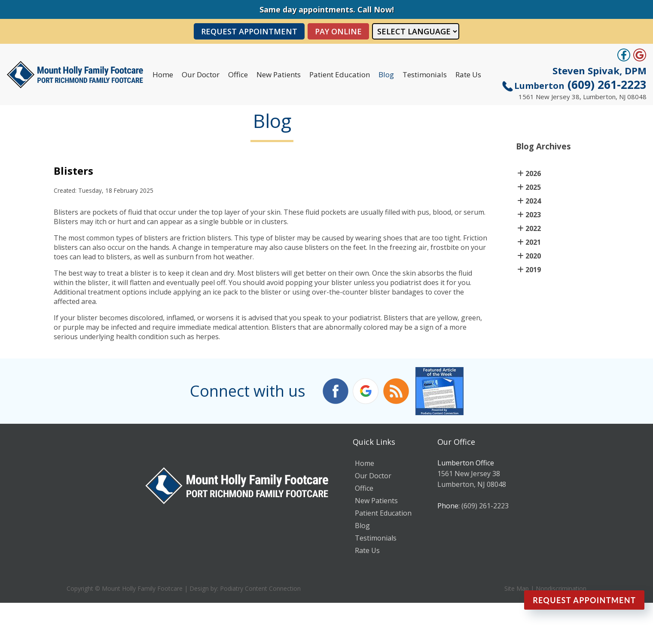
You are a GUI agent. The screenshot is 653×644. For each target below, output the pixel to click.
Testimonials (425, 74)
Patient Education (340, 74)
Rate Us (468, 74)
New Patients (279, 74)
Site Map (517, 588)
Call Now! (376, 9)
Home (163, 74)
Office (238, 74)
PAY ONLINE (338, 31)
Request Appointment (249, 31)
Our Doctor (201, 74)
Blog (386, 74)
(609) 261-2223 (580, 85)
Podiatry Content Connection (260, 588)
